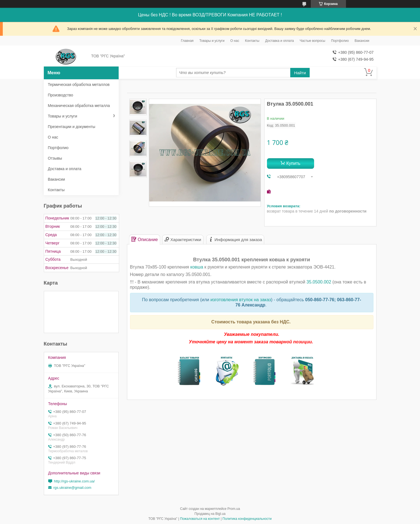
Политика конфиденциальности (247, 519)
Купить (293, 163)
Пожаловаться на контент (200, 519)
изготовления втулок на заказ (241, 300)
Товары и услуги (212, 41)
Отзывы (55, 158)
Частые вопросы (312, 41)
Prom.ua (234, 509)
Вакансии (362, 41)
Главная (187, 41)
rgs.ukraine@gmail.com (72, 488)
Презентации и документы (72, 127)
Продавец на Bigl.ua (210, 514)
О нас (235, 41)
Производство (61, 95)
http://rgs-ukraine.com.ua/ (74, 481)
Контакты (252, 41)
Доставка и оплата (280, 41)
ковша (197, 267)
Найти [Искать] (300, 73)
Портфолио (340, 41)
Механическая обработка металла (79, 106)
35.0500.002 (319, 282)
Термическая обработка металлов (79, 85)
